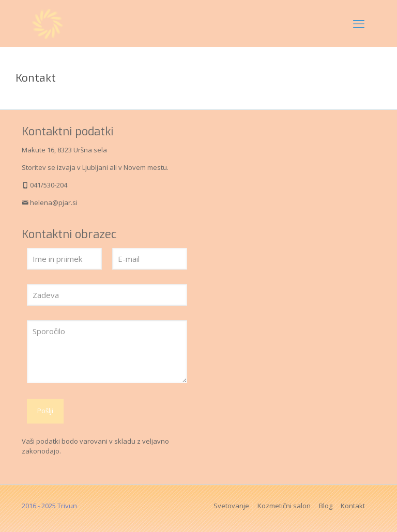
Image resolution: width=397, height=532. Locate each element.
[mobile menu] (359, 23)
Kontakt (353, 506)
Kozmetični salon (284, 506)
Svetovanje (231, 506)
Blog (326, 506)
